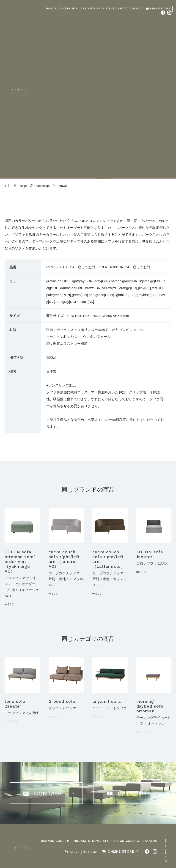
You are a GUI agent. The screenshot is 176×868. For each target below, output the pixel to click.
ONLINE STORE (118, 851)
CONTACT (133, 841)
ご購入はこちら (134, 131)
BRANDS (47, 841)
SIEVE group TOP (81, 852)
